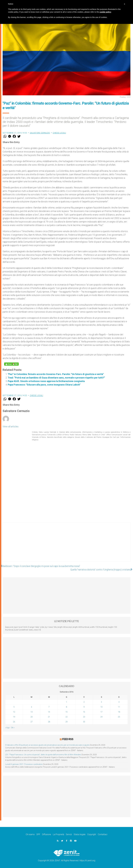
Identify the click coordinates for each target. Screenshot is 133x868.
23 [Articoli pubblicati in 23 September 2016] (84, 717)
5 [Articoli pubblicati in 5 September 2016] (14, 707)
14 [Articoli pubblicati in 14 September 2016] (49, 712)
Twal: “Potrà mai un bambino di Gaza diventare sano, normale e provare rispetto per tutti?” (56, 378)
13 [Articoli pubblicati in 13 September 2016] (32, 712)
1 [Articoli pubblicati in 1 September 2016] (66, 702)
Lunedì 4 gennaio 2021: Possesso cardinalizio (24, 764)
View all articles (11, 426)
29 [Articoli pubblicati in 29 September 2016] (66, 722)
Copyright (92, 834)
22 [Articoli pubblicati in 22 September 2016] (66, 717)
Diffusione (47, 834)
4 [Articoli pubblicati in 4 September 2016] (119, 702)
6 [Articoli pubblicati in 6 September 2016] (32, 707)
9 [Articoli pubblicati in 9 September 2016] (84, 707)
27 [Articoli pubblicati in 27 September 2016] (32, 722)
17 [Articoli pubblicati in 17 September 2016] (101, 712)
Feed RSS (68, 739)
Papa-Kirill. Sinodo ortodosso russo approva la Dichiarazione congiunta (46, 381)
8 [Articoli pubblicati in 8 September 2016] (66, 707)
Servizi (69, 834)
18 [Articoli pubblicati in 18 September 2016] (119, 712)
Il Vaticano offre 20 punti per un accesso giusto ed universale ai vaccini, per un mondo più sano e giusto (47, 745)
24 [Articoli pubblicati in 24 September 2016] (101, 717)
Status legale (80, 834)
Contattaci (103, 834)
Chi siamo (30, 834)
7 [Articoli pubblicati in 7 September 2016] (49, 707)
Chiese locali (59, 133)
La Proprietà (58, 834)
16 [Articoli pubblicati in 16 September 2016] (84, 712)
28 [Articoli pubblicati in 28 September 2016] (49, 722)
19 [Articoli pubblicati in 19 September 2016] (14, 717)
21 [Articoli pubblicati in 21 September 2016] (49, 717)
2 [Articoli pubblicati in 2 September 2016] (84, 702)
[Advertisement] (66, 545)
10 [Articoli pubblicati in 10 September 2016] (101, 707)
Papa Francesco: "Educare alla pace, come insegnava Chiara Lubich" (44, 385)
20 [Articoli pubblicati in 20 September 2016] (32, 717)
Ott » (13, 728)
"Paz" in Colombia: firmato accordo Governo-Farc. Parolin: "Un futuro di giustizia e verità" (56, 374)
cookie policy (105, 12)
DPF (38, 834)
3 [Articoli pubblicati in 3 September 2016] (101, 702)
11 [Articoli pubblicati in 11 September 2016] (119, 707)
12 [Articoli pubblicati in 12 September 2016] (14, 712)
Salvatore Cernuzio (40, 133)
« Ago (7, 728)
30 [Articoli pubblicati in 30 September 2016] (84, 722)
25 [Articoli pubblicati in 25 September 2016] (119, 717)
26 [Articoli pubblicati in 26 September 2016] (14, 722)
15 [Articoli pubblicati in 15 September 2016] (66, 712)
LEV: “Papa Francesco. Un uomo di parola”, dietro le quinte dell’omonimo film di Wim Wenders (43, 754)
